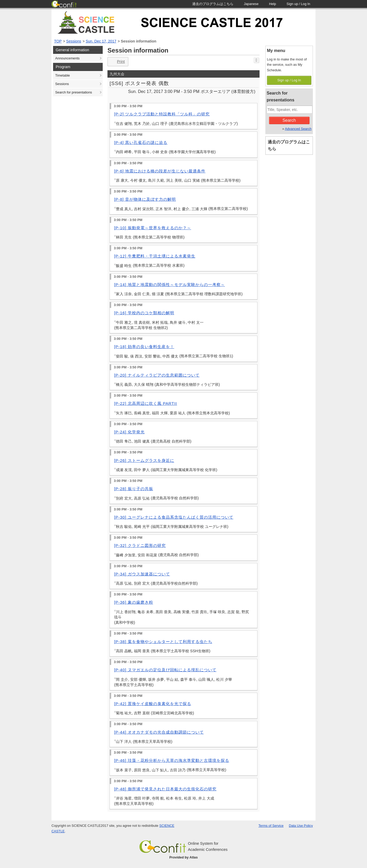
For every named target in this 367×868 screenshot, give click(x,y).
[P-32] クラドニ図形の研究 (140, 545)
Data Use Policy (301, 826)
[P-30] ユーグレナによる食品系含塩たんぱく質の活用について (174, 517)
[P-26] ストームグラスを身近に (144, 460)
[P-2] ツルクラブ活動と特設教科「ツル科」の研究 (162, 114)
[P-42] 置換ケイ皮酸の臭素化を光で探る (153, 704)
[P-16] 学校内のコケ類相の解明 (144, 313)
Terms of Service (271, 826)
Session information (139, 41)
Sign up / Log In (289, 80)
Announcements (67, 58)
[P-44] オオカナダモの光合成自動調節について (159, 732)
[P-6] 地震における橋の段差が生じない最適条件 (160, 171)
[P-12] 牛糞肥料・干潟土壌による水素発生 (155, 256)
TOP (58, 41)
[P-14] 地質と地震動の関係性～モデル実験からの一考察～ (170, 285)
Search (289, 120)
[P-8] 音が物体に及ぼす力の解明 (145, 199)
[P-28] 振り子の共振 (134, 489)
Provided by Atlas (183, 857)
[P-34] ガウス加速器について (142, 574)
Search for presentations (74, 92)
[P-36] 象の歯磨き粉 (134, 602)
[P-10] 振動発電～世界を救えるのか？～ (153, 228)
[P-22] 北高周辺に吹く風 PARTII (146, 403)
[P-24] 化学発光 (129, 432)
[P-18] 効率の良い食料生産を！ (144, 347)
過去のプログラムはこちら (289, 145)
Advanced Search (298, 129)
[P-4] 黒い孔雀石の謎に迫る (141, 142)
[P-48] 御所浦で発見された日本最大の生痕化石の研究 (165, 789)
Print (117, 62)
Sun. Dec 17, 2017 (101, 41)
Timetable (63, 75)
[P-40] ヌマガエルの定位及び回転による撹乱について (165, 670)
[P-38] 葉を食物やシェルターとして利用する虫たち (163, 642)
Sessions (74, 41)
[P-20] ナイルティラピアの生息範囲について (157, 375)
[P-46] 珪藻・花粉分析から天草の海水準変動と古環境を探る (172, 760)
